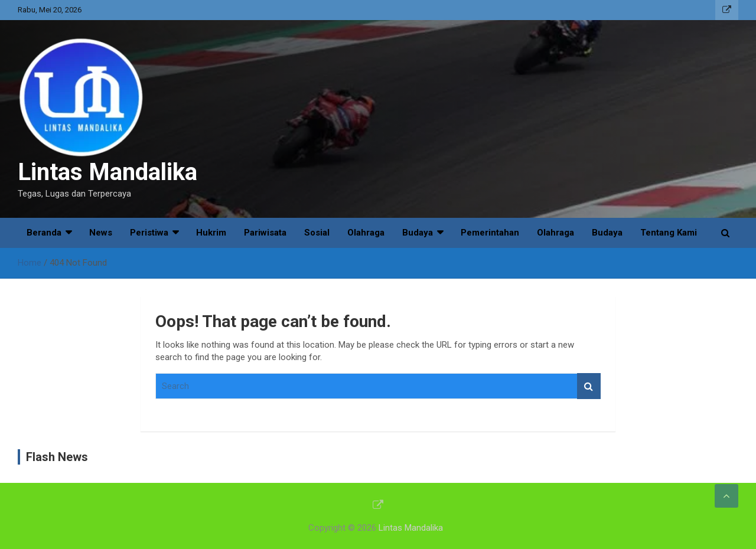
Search (589, 386)
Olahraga (366, 233)
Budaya (418, 233)
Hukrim (211, 233)
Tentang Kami (669, 233)
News (101, 233)
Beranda (44, 233)
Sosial (317, 233)
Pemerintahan (490, 233)
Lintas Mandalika (107, 172)
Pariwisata (265, 233)
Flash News (57, 457)
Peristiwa (149, 233)
